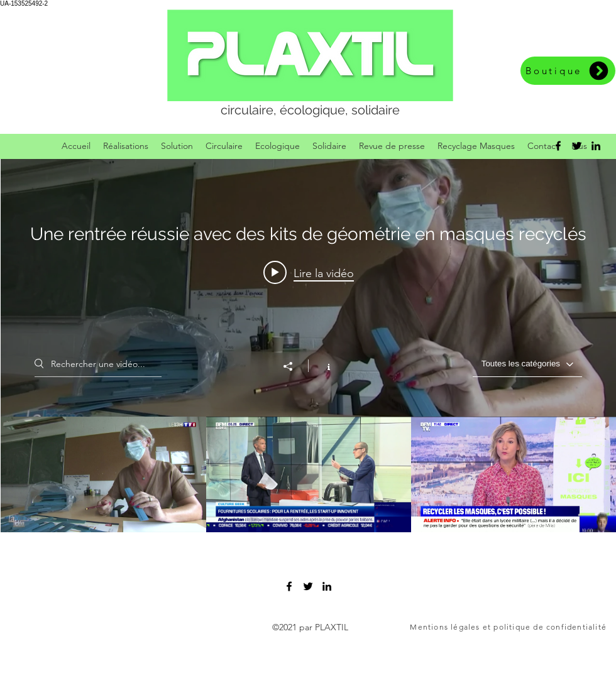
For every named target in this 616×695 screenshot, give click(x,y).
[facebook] (558, 146)
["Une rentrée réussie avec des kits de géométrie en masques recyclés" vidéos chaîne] (308, 474)
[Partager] (294, 366)
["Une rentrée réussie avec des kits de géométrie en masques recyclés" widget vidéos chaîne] (308, 346)
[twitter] (577, 146)
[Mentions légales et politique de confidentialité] (509, 627)
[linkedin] (596, 146)
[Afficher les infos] (322, 366)
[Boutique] (568, 71)
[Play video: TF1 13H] (309, 273)
